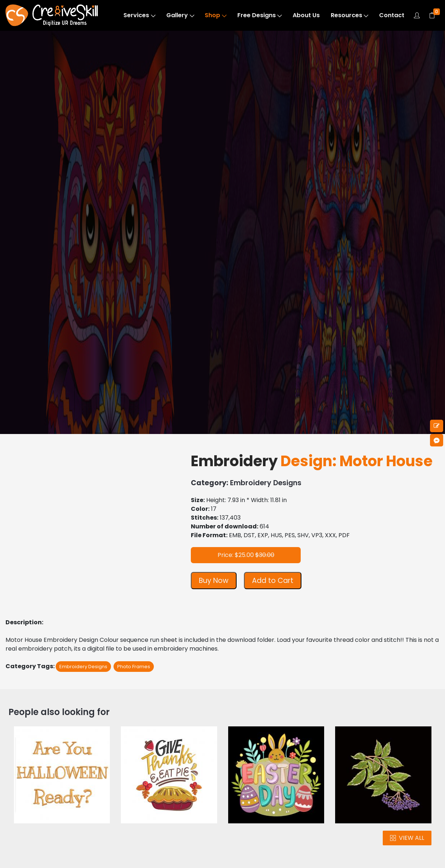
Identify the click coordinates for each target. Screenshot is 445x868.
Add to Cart (273, 581)
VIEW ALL (407, 838)
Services (139, 15)
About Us (306, 15)
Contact (392, 15)
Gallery (180, 15)
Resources (350, 15)
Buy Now (214, 581)
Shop (216, 15)
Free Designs (260, 15)
